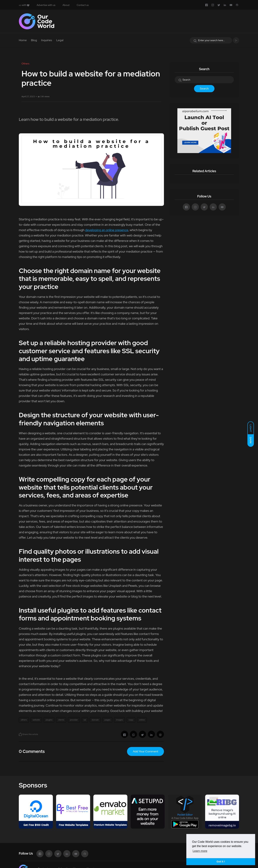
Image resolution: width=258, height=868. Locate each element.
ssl (85, 720)
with (24, 5)
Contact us (83, 5)
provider (74, 720)
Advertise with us (46, 5)
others (24, 720)
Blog (34, 40)
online (142, 720)
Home (23, 40)
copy (131, 720)
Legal (60, 40)
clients (61, 720)
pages (107, 720)
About (66, 5)
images (120, 720)
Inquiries (47, 40)
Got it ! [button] (221, 862)
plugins (49, 720)
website (36, 720)
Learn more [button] (200, 851)
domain (95, 720)
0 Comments (32, 751)
